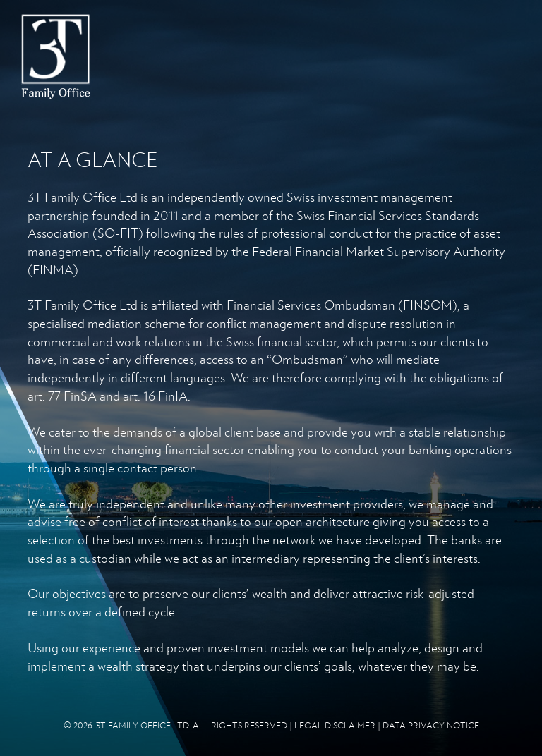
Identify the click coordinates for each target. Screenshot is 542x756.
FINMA (53, 269)
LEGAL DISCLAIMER (335, 725)
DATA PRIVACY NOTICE (431, 725)
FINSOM (428, 305)
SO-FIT (118, 233)
